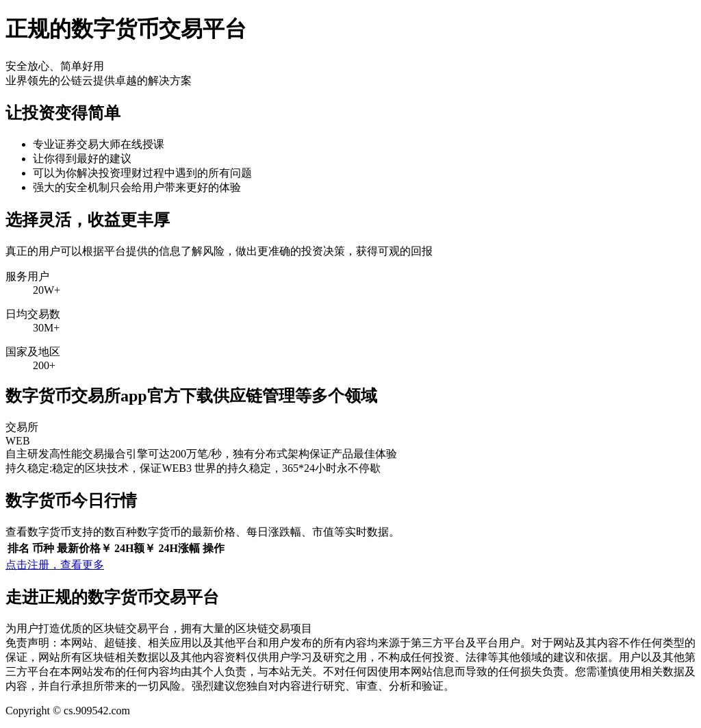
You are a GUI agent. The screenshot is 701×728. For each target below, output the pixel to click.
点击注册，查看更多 (55, 565)
